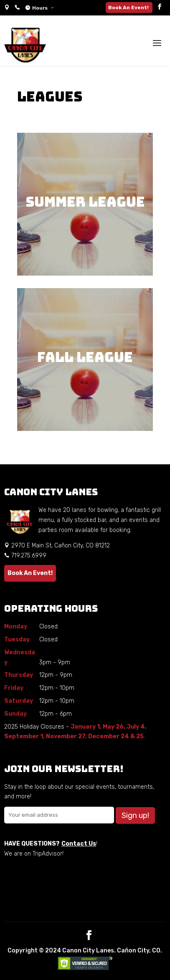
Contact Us (79, 844)
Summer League (85, 202)
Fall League (85, 357)
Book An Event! (129, 8)
